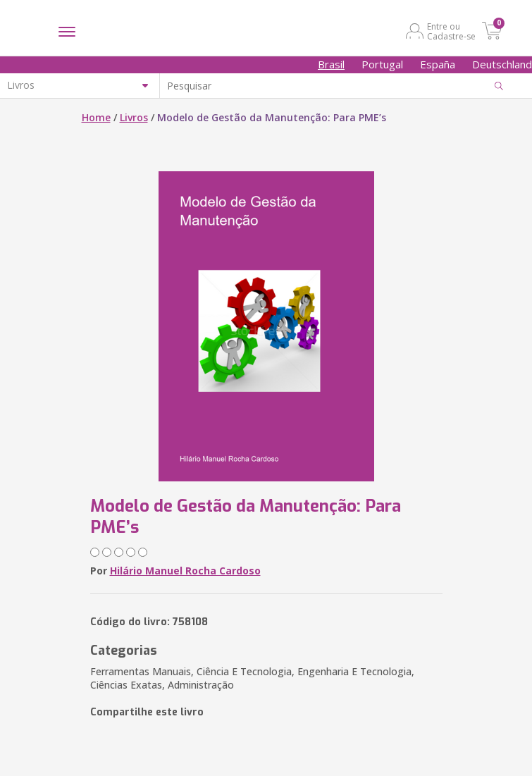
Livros (134, 117)
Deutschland (502, 64)
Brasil (331, 64)
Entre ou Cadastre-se (451, 31)
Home (96, 117)
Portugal (382, 64)
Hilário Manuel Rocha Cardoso (185, 571)
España (438, 64)
